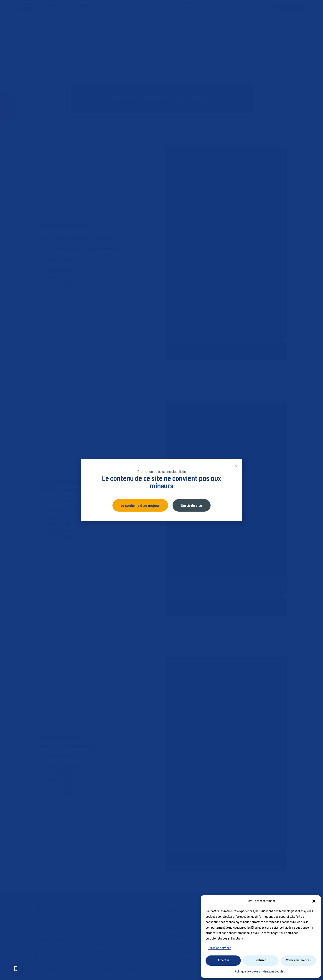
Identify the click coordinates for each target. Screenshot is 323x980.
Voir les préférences (298, 960)
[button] (314, 901)
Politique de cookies (247, 971)
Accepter (223, 960)
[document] (161, 490)
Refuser (261, 960)
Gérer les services (220, 948)
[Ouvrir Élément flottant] (16, 969)
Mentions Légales (274, 971)
